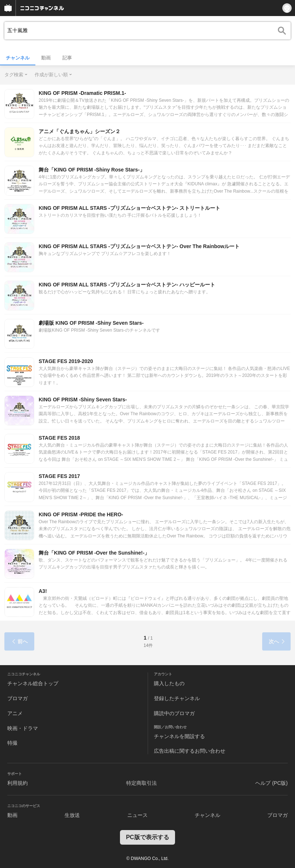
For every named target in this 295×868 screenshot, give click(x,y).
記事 (67, 58)
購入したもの (169, 683)
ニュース (137, 815)
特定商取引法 (141, 783)
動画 (46, 58)
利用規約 (18, 783)
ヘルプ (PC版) (271, 783)
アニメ (15, 713)
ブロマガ (18, 698)
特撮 (12, 743)
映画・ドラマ (23, 728)
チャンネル (18, 58)
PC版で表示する (147, 837)
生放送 (72, 815)
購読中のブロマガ (174, 713)
